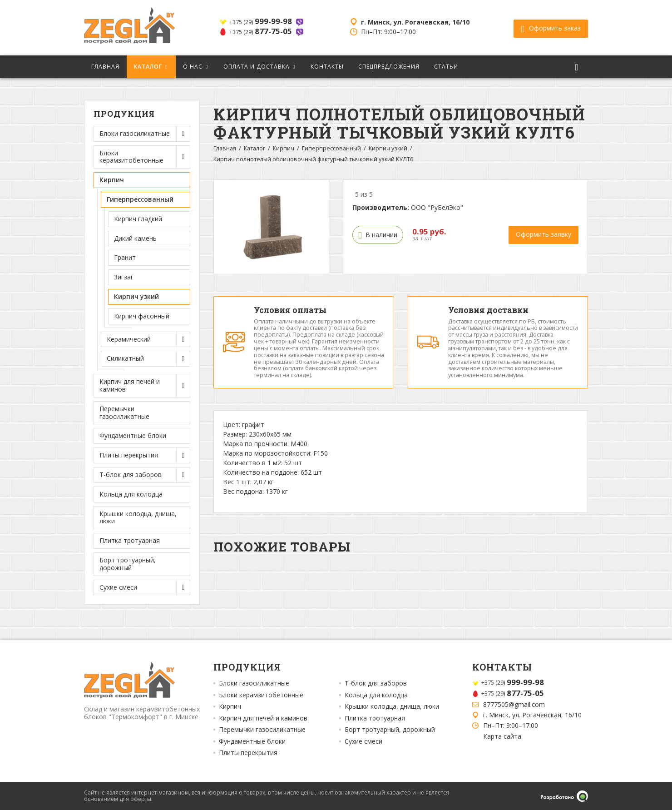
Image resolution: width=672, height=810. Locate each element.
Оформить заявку (544, 234)
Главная (105, 67)
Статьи (446, 67)
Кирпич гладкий (138, 219)
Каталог (148, 67)
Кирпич (284, 148)
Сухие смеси (363, 741)
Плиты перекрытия (248, 753)
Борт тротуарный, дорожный (128, 564)
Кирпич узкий (136, 296)
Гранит (125, 257)
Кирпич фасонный (142, 316)
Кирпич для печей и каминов (263, 718)
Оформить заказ (551, 28)
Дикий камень (135, 238)
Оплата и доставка (257, 67)
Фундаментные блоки (133, 435)
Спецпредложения (389, 67)
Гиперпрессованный (331, 148)
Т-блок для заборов (376, 683)
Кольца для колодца (131, 494)
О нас (193, 67)
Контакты (327, 67)
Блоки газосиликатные (254, 683)
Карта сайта (502, 736)
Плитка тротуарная (130, 540)
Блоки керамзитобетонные (261, 695)
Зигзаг (124, 277)
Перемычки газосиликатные (124, 412)
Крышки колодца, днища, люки (138, 517)
